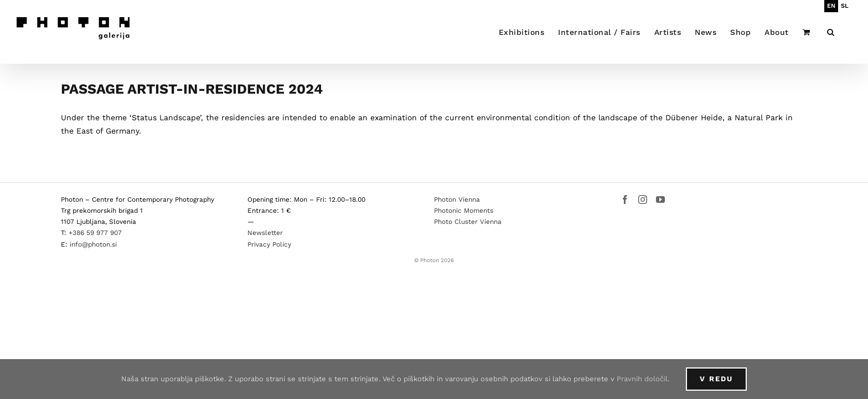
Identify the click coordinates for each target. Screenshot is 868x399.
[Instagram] (643, 199)
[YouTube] (660, 199)
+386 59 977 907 (95, 233)
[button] (845, 32)
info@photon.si (93, 244)
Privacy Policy (269, 244)
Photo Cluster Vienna (468, 222)
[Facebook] (625, 199)
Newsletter (265, 233)
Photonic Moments (464, 211)
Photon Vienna (457, 199)
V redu (716, 379)
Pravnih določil (642, 379)
